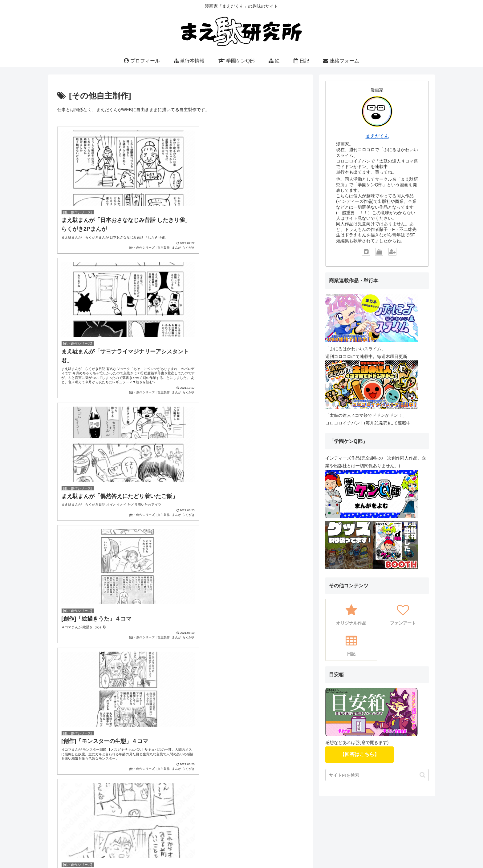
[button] (422, 775)
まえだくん (377, 136)
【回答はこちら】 (359, 754)
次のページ (181, 518)
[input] (377, 775)
